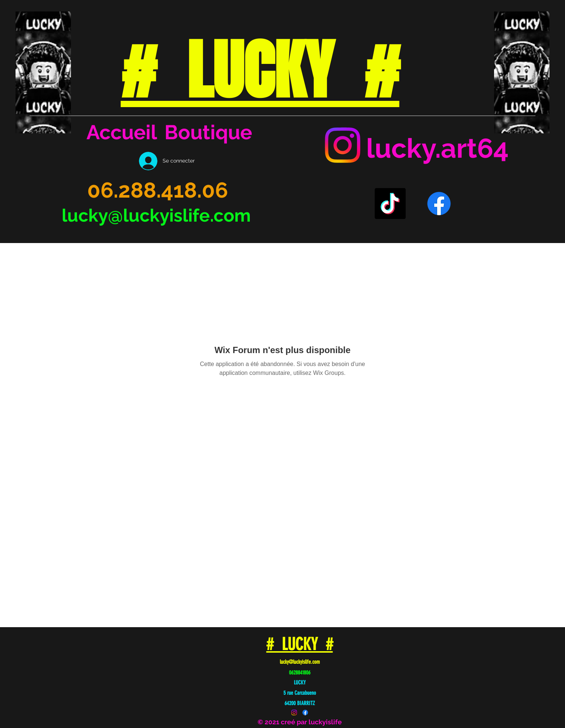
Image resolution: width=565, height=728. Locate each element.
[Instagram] (343, 145)
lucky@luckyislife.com (156, 215)
